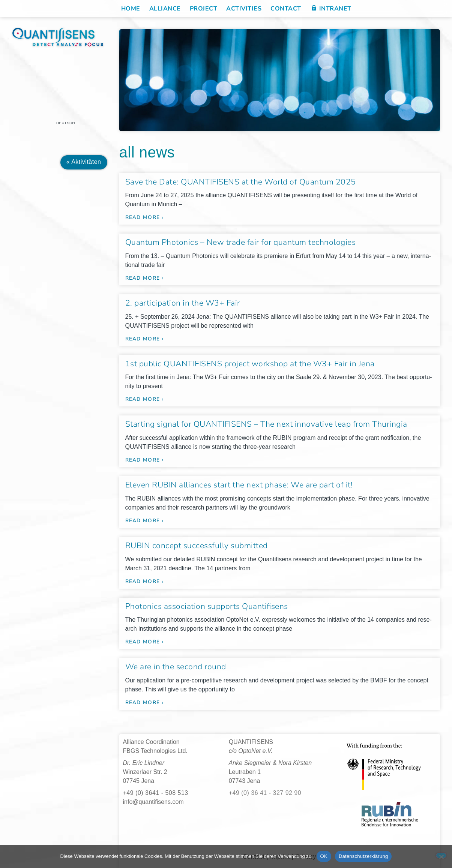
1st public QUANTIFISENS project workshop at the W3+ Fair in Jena (250, 364)
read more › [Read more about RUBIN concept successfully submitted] (145, 581)
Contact (286, 9)
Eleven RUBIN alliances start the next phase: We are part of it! (239, 485)
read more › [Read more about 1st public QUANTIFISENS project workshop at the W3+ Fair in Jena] (145, 399)
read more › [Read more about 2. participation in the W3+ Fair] (145, 339)
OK (324, 856)
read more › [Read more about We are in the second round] (145, 702)
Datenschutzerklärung (363, 856)
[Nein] (441, 855)
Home (131, 9)
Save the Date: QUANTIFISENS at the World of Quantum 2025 (241, 182)
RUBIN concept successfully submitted (197, 546)
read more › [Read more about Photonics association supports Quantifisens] (145, 642)
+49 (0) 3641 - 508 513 (156, 793)
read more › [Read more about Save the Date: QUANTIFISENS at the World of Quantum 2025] (145, 217)
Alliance (165, 9)
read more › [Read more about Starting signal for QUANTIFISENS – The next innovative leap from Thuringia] (145, 460)
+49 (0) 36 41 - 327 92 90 (265, 793)
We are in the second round (176, 667)
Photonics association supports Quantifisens (207, 606)
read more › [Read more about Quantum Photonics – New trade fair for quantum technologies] (145, 278)
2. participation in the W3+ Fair (183, 303)
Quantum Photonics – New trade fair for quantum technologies (241, 242)
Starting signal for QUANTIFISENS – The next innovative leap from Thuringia (266, 424)
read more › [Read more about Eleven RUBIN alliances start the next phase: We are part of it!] (145, 521)
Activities (244, 9)
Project (204, 9)
